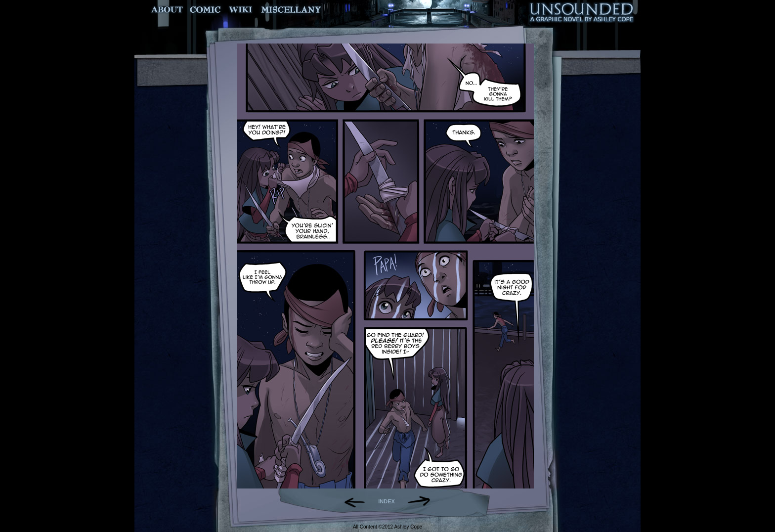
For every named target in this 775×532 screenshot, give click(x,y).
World (241, 10)
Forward (422, 501)
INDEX (387, 501)
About (168, 10)
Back (351, 501)
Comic (205, 10)
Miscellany (291, 10)
